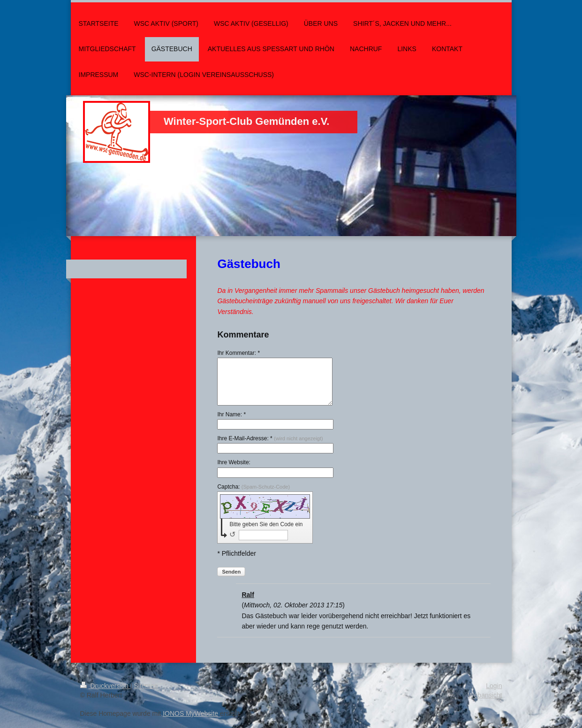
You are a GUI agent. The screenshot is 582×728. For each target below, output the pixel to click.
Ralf (248, 595)
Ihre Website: (234, 462)
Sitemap (146, 686)
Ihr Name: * (231, 414)
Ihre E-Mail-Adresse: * (270, 438)
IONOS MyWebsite (190, 713)
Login (494, 686)
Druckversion (105, 686)
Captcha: (253, 487)
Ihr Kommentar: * (238, 353)
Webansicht (485, 695)
